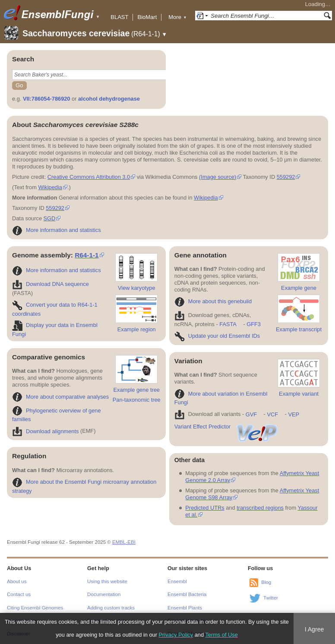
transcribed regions (260, 508)
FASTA (228, 324)
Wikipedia (50, 187)
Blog (266, 582)
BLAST (119, 17)
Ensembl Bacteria (187, 594)
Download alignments (45, 431)
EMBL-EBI (124, 542)
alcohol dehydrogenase (109, 99)
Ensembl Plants (185, 608)
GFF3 (254, 324)
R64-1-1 (87, 255)
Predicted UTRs (205, 508)
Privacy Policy (176, 635)
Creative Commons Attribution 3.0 (89, 177)
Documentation (104, 594)
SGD (50, 218)
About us (17, 581)
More (177, 17)
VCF (272, 414)
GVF (251, 414)
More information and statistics (57, 230)
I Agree (314, 629)
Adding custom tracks (111, 608)
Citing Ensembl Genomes (35, 608)
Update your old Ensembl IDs (217, 336)
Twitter (271, 598)
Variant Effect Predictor (227, 427)
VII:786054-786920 (47, 99)
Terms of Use (221, 635)
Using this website (107, 581)
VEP (294, 414)
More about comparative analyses (60, 397)
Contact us (19, 594)
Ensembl (177, 581)
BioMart (147, 17)
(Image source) (218, 177)
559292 (286, 177)
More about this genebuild (213, 301)
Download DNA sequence (51, 284)
